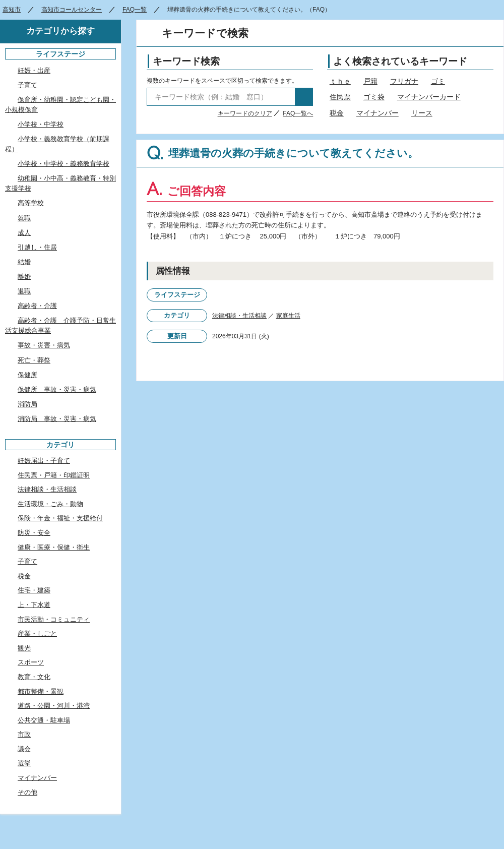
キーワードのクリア (245, 113)
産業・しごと (37, 633)
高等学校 (31, 203)
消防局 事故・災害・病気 (57, 419)
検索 (304, 97)
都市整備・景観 (41, 691)
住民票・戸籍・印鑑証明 (54, 475)
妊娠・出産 (34, 70)
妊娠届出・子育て (44, 461)
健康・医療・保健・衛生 (54, 547)
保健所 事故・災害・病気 (57, 389)
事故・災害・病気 (44, 345)
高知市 (12, 10)
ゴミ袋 (374, 97)
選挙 (24, 763)
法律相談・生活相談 (239, 316)
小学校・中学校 (41, 124)
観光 (24, 648)
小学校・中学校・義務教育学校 (64, 164)
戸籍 (370, 81)
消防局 (27, 404)
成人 (24, 233)
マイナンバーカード (429, 97)
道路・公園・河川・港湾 (54, 706)
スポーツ (31, 662)
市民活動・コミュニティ (54, 619)
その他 (27, 792)
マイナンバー (377, 113)
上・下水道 (34, 605)
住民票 (340, 97)
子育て (27, 85)
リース (422, 113)
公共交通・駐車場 (44, 720)
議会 (24, 749)
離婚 (24, 277)
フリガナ (404, 81)
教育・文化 (34, 677)
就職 (24, 218)
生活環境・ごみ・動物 (50, 504)
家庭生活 (288, 316)
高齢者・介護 (37, 306)
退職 (24, 291)
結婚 (24, 262)
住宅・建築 (34, 590)
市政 (24, 734)
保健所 (27, 375)
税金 (337, 113)
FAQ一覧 (135, 10)
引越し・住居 (37, 247)
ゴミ (438, 81)
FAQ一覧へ (298, 113)
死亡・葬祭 (34, 360)
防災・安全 (34, 533)
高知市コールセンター (72, 10)
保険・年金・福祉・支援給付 (60, 518)
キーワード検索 (186, 61)
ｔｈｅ (340, 81)
